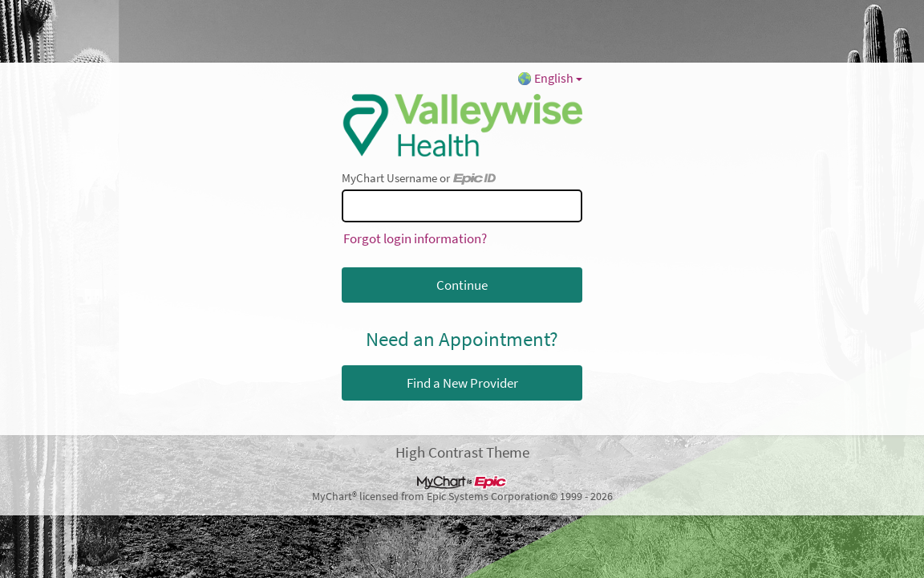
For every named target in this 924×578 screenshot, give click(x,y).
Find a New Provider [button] (462, 383)
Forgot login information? (415, 238)
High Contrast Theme (462, 452)
